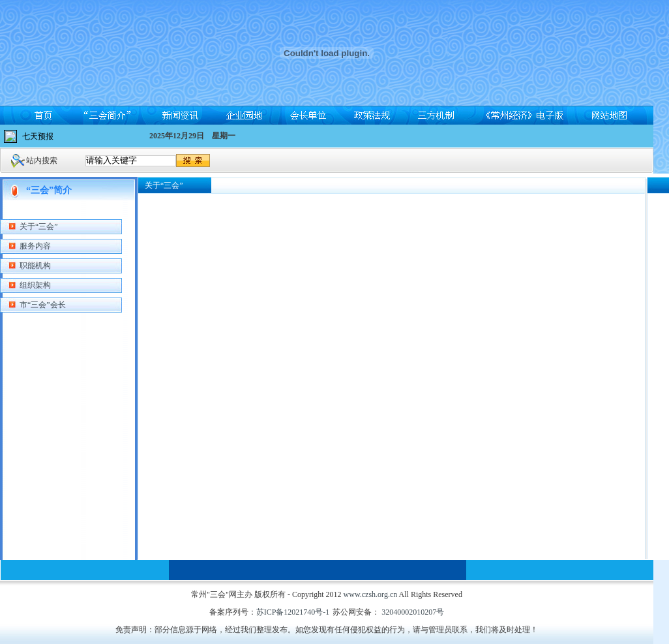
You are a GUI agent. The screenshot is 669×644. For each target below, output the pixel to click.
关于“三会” (39, 226)
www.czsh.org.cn (371, 594)
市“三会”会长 (43, 305)
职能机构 (35, 266)
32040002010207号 (412, 612)
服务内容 (35, 246)
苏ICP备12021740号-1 (293, 612)
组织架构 (35, 285)
